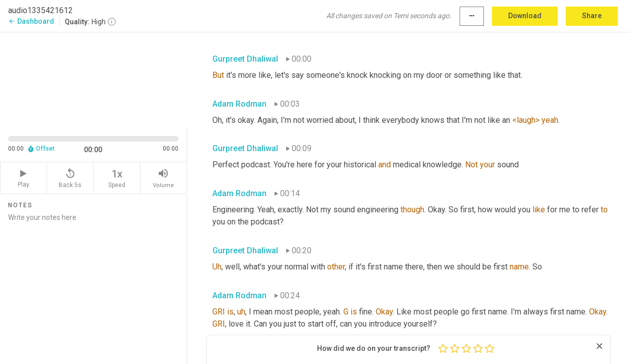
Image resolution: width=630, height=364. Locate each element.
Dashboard (31, 21)
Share (592, 16)
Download (525, 16)
